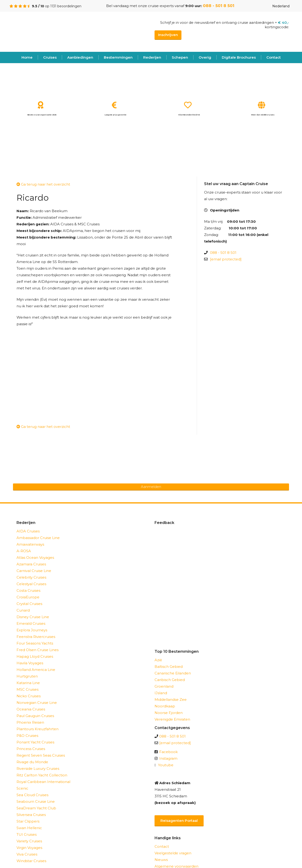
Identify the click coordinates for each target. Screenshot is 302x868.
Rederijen (152, 57)
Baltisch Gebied (169, 667)
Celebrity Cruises (31, 577)
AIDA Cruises (28, 531)
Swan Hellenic (29, 828)
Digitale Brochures (239, 57)
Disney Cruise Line (33, 617)
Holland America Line (36, 670)
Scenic (22, 788)
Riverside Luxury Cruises (38, 769)
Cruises (50, 57)
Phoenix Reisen (30, 722)
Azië (158, 660)
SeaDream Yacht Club (36, 808)
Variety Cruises (29, 841)
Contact (274, 57)
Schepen (180, 57)
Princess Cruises (31, 749)
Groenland (164, 686)
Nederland (277, 6)
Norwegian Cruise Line (37, 703)
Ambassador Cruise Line (38, 538)
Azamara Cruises (31, 564)
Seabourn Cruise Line (36, 801)
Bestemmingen (118, 57)
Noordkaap (165, 706)
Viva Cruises (27, 854)
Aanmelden (151, 487)
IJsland (161, 693)
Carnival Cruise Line (34, 571)
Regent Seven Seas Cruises (41, 755)
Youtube (166, 765)
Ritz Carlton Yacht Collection (42, 775)
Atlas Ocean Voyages (35, 558)
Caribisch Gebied (170, 680)
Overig (205, 57)
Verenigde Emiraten (172, 719)
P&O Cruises (27, 736)
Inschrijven (168, 35)
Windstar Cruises (31, 861)
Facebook (168, 752)
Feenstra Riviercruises (36, 637)
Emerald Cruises (31, 623)
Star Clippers (28, 821)
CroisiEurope (28, 597)
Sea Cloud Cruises (32, 795)
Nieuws (161, 860)
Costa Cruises (28, 590)
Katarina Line (28, 683)
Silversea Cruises (31, 815)
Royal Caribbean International (43, 782)
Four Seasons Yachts (35, 643)
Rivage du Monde (32, 762)
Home (27, 57)
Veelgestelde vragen (173, 853)
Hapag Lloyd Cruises (35, 656)
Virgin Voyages (29, 848)
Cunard (23, 610)
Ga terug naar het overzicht (43, 184)
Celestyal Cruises (31, 584)
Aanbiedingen (80, 57)
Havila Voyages (30, 663)
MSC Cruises (27, 689)
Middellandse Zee (171, 700)
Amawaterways (30, 544)
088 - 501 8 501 (219, 6)
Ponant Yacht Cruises (35, 742)
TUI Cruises (27, 834)
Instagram (168, 758)
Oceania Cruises (31, 709)
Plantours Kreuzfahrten (38, 729)
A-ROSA (24, 551)
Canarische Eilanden (173, 673)
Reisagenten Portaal (179, 821)
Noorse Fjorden (169, 713)
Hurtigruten (27, 676)
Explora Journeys (32, 630)
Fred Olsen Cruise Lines (38, 650)
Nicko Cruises (29, 696)
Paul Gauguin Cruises (35, 716)
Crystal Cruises (29, 604)
